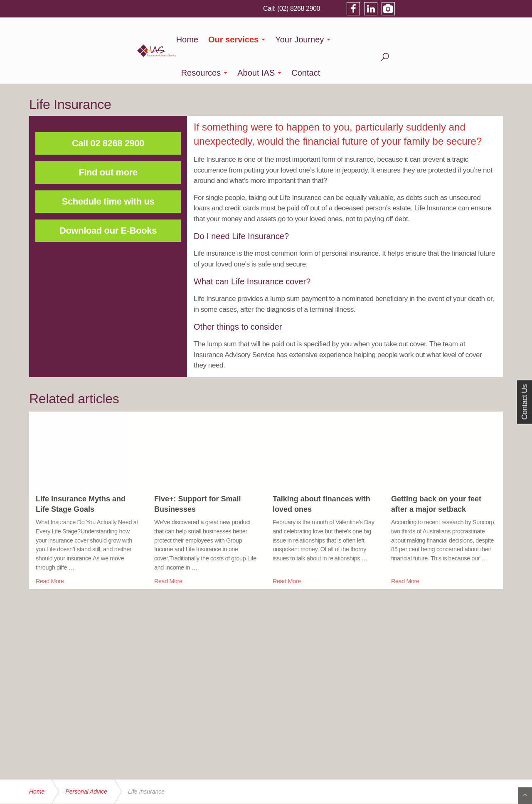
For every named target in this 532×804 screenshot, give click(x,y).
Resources (360, 39)
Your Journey (299, 39)
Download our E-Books (108, 197)
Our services (233, 39)
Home (187, 39)
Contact (465, 39)
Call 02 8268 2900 (108, 110)
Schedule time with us (108, 168)
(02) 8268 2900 (404, 8)
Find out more (108, 139)
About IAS (416, 39)
